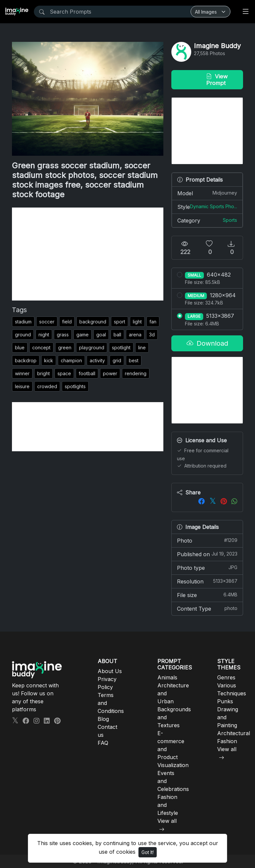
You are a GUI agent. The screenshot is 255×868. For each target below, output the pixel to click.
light (137, 322)
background (93, 322)
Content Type (207, 608)
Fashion (227, 741)
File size (207, 595)
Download (207, 343)
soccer (47, 322)
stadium (23, 322)
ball (117, 335)
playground (92, 347)
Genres (226, 677)
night (44, 335)
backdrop (26, 360)
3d (152, 335)
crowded (47, 386)
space (64, 373)
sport (120, 322)
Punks (225, 701)
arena (135, 335)
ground (23, 335)
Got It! (148, 852)
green (65, 347)
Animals (167, 677)
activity (97, 360)
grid (117, 360)
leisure (22, 386)
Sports (230, 220)
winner (22, 373)
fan (153, 322)
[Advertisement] (88, 254)
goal (101, 335)
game (83, 335)
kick (49, 360)
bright (43, 373)
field (67, 322)
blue (20, 347)
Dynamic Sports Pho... (213, 206)
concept (41, 347)
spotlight (121, 347)
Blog (103, 719)
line (142, 347)
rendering (136, 373)
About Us (110, 671)
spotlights (75, 386)
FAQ (103, 743)
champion (71, 360)
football (87, 373)
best (134, 360)
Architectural (234, 733)
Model (207, 193)
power (110, 373)
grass (63, 335)
